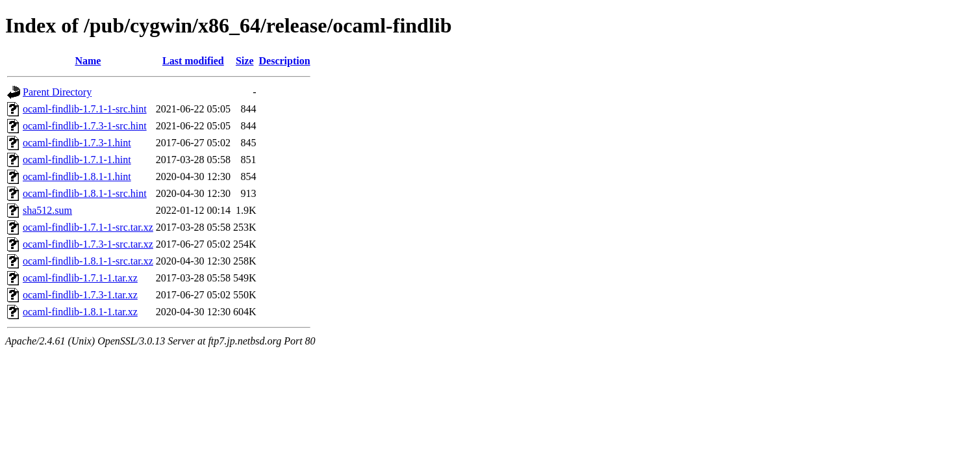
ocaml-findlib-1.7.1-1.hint (77, 160)
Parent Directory (57, 92)
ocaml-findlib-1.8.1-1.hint (77, 176)
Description (285, 61)
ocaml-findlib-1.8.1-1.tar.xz (80, 312)
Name (88, 61)
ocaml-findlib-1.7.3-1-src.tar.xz (88, 244)
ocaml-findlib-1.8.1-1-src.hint (85, 193)
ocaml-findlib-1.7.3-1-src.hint (85, 126)
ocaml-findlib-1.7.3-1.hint (77, 143)
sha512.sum (47, 210)
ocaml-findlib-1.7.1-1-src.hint (85, 109)
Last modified (193, 61)
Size (245, 61)
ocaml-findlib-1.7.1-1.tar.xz (80, 278)
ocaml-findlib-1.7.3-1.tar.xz (80, 295)
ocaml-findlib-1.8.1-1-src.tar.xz (88, 261)
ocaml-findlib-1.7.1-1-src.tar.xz (88, 227)
